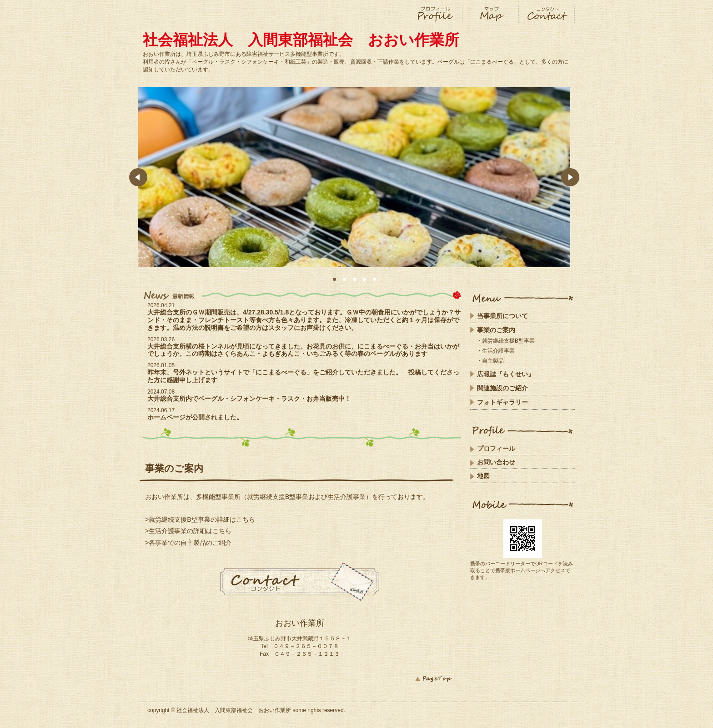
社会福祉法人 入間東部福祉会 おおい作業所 (301, 40)
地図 (483, 476)
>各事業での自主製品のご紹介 (188, 543)
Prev (138, 177)
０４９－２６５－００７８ (303, 646)
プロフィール (496, 449)
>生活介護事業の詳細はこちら (188, 531)
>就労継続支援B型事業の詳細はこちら (200, 519)
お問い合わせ (496, 462)
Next (570, 177)
